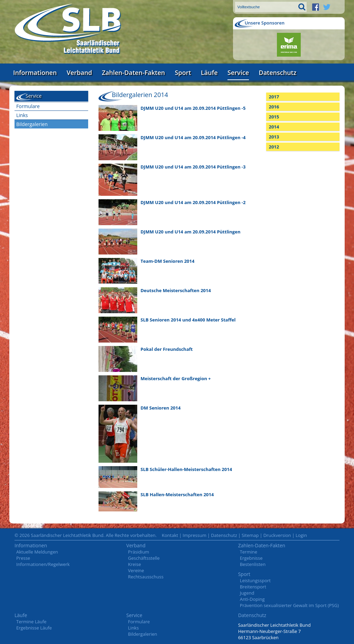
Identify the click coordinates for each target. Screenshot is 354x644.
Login (301, 535)
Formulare (28, 106)
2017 (274, 97)
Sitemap (250, 535)
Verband (80, 73)
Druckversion (277, 535)
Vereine (136, 570)
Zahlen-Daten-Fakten (133, 73)
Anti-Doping (252, 599)
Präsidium (138, 552)
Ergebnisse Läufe (34, 628)
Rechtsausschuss (146, 577)
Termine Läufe (31, 622)
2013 (274, 137)
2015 (274, 117)
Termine (249, 552)
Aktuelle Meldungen (37, 552)
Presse (23, 558)
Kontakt (170, 535)
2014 (274, 127)
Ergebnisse (251, 558)
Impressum (194, 535)
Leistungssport (255, 580)
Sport (183, 73)
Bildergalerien (32, 124)
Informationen (35, 73)
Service (238, 73)
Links (22, 115)
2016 (274, 107)
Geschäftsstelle (144, 558)
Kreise (134, 564)
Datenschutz (277, 73)
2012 (274, 147)
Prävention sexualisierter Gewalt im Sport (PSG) (289, 605)
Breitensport (253, 587)
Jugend (247, 593)
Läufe (209, 73)
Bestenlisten (253, 564)
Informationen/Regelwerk (43, 564)
